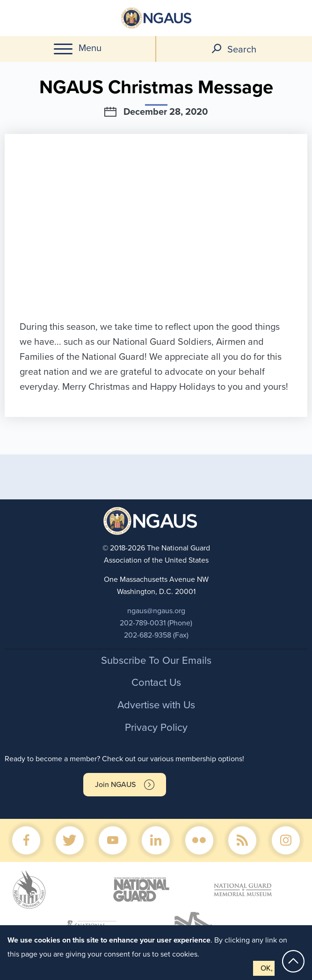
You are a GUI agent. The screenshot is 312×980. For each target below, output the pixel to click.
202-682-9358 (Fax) (156, 635)
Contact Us (156, 683)
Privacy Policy (156, 728)
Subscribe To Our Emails (156, 661)
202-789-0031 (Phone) (156, 623)
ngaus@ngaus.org (156, 611)
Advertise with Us (156, 705)
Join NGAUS (115, 785)
